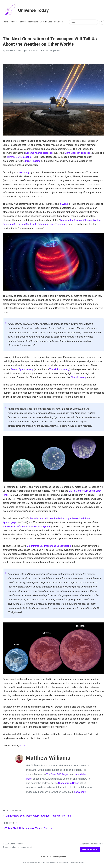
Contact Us (46, 857)
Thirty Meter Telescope (19, 157)
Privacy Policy (60, 857)
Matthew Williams (13, 51)
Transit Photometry (59, 369)
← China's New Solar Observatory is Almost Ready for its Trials (37, 816)
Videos (14, 22)
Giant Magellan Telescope (78, 153)
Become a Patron (90, 850)
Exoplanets (55, 51)
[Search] (102, 22)
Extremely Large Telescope (39, 153)
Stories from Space (69, 783)
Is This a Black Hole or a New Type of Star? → (28, 828)
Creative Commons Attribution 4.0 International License (64, 862)
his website (80, 792)
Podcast (23, 22)
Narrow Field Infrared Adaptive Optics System (27, 526)
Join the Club (46, 22)
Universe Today (26, 10)
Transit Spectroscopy (22, 369)
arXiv (23, 746)
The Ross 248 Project (58, 774)
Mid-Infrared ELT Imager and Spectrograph (49, 546)
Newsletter (33, 22)
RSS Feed (58, 22)
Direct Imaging (33, 161)
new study (24, 172)
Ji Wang (64, 204)
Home (6, 22)
